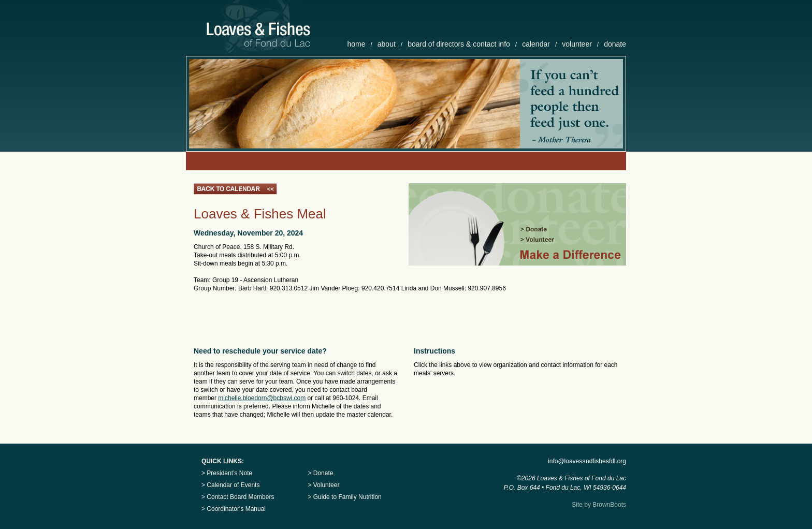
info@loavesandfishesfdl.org (587, 461)
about (387, 44)
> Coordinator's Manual (234, 509)
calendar (536, 44)
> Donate (320, 473)
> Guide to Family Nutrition (344, 497)
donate (615, 44)
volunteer (577, 44)
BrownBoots (609, 505)
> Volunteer (323, 485)
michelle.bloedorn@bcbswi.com (262, 398)
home (356, 44)
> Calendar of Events (230, 485)
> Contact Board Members (238, 497)
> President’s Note (227, 473)
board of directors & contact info (459, 44)
